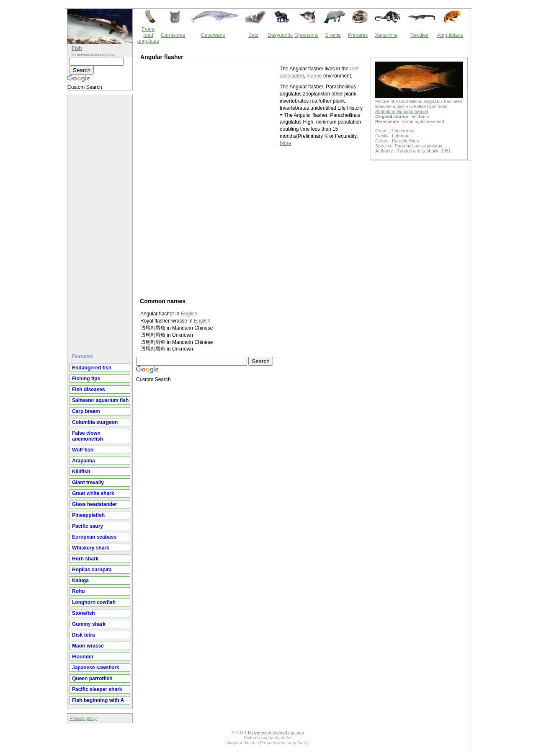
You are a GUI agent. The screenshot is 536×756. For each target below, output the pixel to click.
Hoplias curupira (92, 570)
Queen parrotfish (92, 679)
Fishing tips (86, 379)
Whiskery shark (91, 548)
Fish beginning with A (98, 700)
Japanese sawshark (96, 668)
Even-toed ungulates (148, 35)
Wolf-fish (83, 450)
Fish (77, 48)
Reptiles (419, 35)
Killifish (81, 472)
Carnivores (173, 35)
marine (314, 76)
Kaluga (80, 581)
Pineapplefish (88, 515)
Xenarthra (386, 35)
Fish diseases (89, 390)
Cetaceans (213, 35)
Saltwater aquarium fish (100, 400)
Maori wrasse (88, 646)
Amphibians (450, 35)
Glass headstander (94, 504)
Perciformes (402, 131)
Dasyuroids (280, 35)
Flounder (83, 657)
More (285, 143)
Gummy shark (89, 624)
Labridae (401, 136)
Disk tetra (84, 635)
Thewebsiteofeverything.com (276, 733)
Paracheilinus (405, 141)
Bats (253, 35)
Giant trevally (88, 482)
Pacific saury (88, 526)
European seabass (94, 537)
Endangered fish (92, 368)
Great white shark (93, 493)
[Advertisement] (101, 221)
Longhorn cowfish (94, 602)
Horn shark (85, 559)
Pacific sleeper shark (97, 689)
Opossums (306, 35)
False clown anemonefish (88, 436)
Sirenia (333, 35)
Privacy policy (83, 718)
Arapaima (84, 461)
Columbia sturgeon (95, 422)
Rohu (79, 591)
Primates (358, 35)
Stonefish (84, 613)
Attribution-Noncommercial (402, 111)
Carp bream (86, 411)
